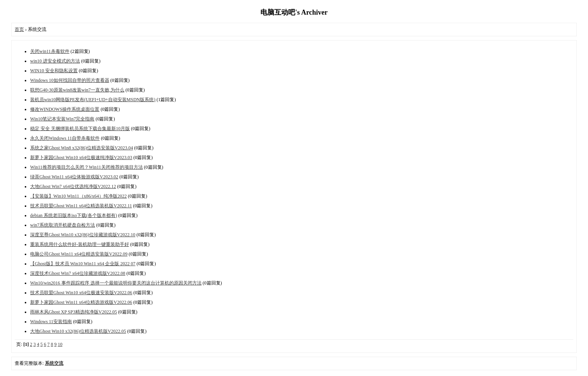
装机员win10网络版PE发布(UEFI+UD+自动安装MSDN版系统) (93, 100)
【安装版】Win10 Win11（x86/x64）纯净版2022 (78, 196)
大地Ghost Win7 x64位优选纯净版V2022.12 (73, 186)
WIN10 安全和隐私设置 (54, 71)
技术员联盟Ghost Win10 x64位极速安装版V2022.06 (81, 293)
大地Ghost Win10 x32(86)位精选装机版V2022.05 (78, 331)
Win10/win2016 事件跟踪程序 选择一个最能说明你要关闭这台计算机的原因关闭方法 (116, 283)
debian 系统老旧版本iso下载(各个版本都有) (74, 215)
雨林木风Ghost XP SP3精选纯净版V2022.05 (74, 312)
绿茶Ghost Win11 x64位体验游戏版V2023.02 (74, 177)
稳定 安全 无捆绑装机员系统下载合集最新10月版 (80, 129)
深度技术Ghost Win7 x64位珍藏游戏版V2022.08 (78, 273)
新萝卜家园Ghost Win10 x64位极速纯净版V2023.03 (81, 158)
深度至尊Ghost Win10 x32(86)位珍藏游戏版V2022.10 (83, 235)
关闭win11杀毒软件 (50, 51)
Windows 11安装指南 (51, 322)
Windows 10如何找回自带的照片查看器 (70, 80)
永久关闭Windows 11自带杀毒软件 (65, 138)
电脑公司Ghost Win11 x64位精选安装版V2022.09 (79, 254)
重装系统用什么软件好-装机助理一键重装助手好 (80, 244)
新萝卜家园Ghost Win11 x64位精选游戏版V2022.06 (81, 302)
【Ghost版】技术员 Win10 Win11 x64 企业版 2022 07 (83, 264)
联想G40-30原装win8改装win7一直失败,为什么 (77, 90)
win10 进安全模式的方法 (55, 61)
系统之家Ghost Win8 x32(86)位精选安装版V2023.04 (82, 148)
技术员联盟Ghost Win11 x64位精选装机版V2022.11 (81, 206)
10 (60, 344)
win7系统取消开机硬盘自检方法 (63, 225)
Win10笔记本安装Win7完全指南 (62, 119)
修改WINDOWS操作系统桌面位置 (65, 109)
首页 (19, 29)
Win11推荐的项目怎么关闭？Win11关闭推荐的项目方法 (86, 167)
